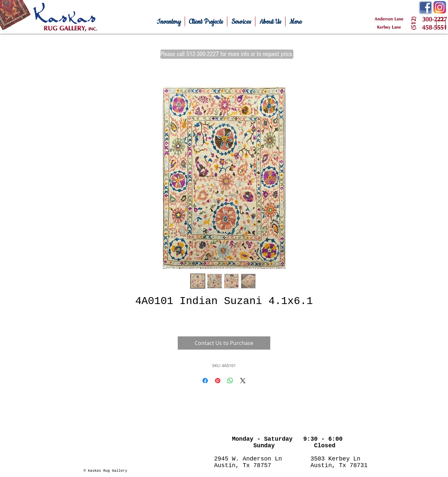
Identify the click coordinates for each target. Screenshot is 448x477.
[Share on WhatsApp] (230, 381)
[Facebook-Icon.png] (426, 8)
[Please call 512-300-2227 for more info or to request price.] (227, 54)
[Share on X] (243, 381)
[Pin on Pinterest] (218, 381)
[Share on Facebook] (205, 381)
